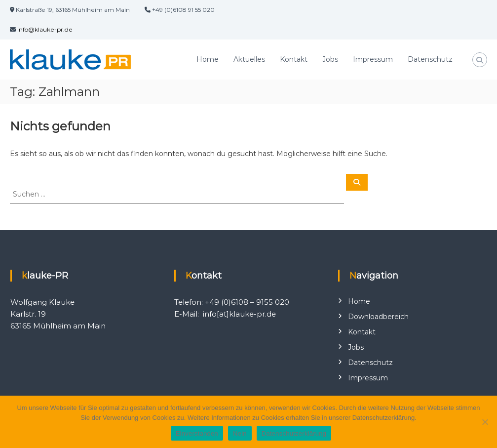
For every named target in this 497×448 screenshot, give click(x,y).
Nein (240, 433)
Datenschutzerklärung (294, 433)
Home (208, 59)
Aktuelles (249, 59)
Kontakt (294, 59)
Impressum (373, 59)
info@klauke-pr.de (45, 29)
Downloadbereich (378, 317)
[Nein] (485, 422)
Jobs (330, 59)
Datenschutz (430, 59)
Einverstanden (197, 433)
